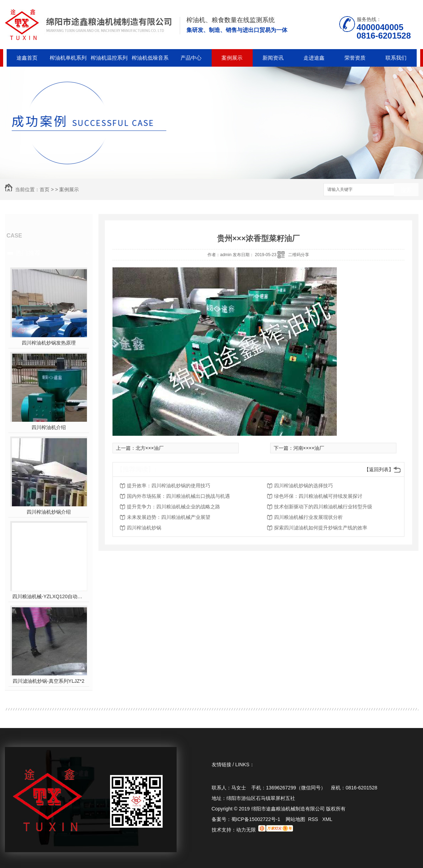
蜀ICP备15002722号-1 (256, 819)
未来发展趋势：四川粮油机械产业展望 (169, 517)
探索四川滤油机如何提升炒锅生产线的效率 (321, 528)
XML (327, 819)
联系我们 (396, 58)
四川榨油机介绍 (49, 427)
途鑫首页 (27, 58)
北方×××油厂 (150, 448)
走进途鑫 (314, 58)
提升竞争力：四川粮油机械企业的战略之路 (173, 507)
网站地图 (295, 819)
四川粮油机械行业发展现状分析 (308, 517)
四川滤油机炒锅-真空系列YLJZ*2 (49, 681)
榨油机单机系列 (68, 58)
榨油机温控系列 (109, 58)
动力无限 (246, 830)
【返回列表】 (379, 469)
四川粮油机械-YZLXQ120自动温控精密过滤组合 (49, 596)
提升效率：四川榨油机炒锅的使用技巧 (169, 486)
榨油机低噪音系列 (150, 61)
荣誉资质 (355, 58)
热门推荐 (28, 253)
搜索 (406, 190)
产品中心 (191, 58)
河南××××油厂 (309, 448)
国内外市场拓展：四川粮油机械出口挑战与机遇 (178, 496)
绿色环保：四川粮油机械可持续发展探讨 (318, 496)
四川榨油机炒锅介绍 (49, 512)
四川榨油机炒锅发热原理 (49, 343)
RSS (314, 819)
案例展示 (232, 58)
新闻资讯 (273, 58)
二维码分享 (299, 255)
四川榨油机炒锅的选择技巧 (303, 486)
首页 (45, 189)
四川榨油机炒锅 (144, 528)
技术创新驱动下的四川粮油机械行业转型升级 (323, 507)
